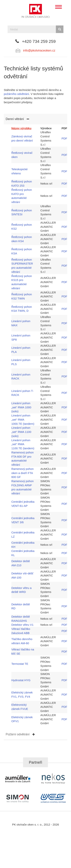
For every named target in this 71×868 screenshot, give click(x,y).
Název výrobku (21, 128)
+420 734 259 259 (39, 41)
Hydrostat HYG (21, 680)
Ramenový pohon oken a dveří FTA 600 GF (23, 473)
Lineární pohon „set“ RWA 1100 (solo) (21, 432)
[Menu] (59, 7)
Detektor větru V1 (22, 625)
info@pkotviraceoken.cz (39, 50)
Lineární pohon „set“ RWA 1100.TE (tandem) (23, 444)
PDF (64, 138)
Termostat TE (20, 664)
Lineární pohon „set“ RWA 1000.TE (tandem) (23, 420)
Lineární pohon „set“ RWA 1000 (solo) (21, 407)
